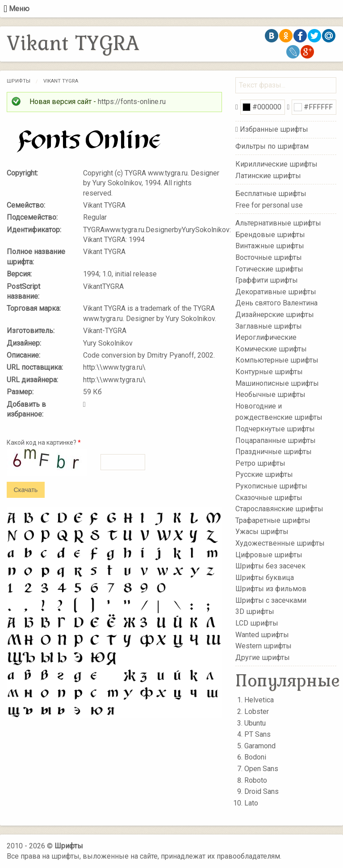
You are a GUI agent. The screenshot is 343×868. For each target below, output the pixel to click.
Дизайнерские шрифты (275, 315)
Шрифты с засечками (271, 600)
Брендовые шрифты (270, 235)
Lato (251, 803)
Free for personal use (269, 205)
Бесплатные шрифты (271, 194)
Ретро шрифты (260, 463)
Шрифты (19, 81)
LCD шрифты (257, 623)
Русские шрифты (264, 474)
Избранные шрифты (274, 129)
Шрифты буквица (265, 577)
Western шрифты (264, 646)
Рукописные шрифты (271, 486)
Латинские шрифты (268, 175)
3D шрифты (255, 611)
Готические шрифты (269, 269)
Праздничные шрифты (274, 452)
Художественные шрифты (280, 543)
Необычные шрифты (270, 394)
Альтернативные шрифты (278, 223)
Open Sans (261, 769)
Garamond (260, 746)
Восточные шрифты (269, 257)
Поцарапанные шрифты (276, 440)
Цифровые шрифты (269, 554)
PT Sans (257, 734)
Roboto (256, 780)
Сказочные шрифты (269, 497)
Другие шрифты (263, 657)
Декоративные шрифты (276, 292)
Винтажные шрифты (270, 246)
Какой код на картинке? (44, 442)
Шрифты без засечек (270, 566)
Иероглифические (266, 337)
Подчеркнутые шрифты (275, 429)
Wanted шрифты (262, 634)
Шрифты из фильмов (271, 589)
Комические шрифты (271, 349)
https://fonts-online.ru (132, 102)
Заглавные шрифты (269, 326)
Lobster (257, 712)
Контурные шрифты (269, 372)
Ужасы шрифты (262, 532)
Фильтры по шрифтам (272, 146)
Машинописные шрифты (277, 383)
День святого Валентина (276, 303)
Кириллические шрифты (276, 164)
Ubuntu (255, 723)
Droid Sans (261, 791)
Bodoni (255, 757)
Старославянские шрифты (279, 509)
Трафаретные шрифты (273, 520)
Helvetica (259, 700)
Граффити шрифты (267, 280)
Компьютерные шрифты (277, 360)
